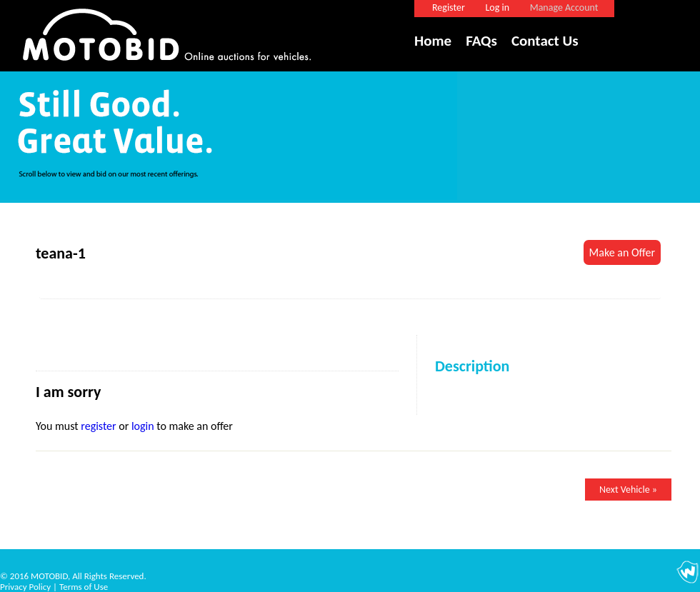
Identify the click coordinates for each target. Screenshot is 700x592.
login (143, 426)
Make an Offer (622, 252)
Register (449, 7)
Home (433, 41)
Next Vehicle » (628, 490)
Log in (497, 7)
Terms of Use (84, 587)
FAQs (481, 41)
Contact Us (545, 41)
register (98, 426)
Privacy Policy (25, 587)
